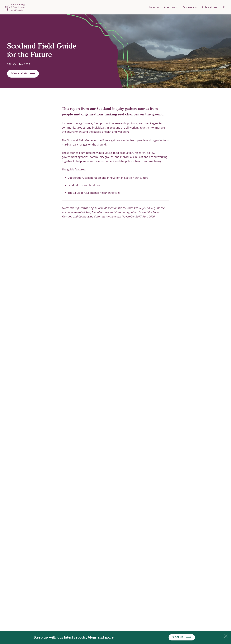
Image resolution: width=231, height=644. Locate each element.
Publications (209, 7)
